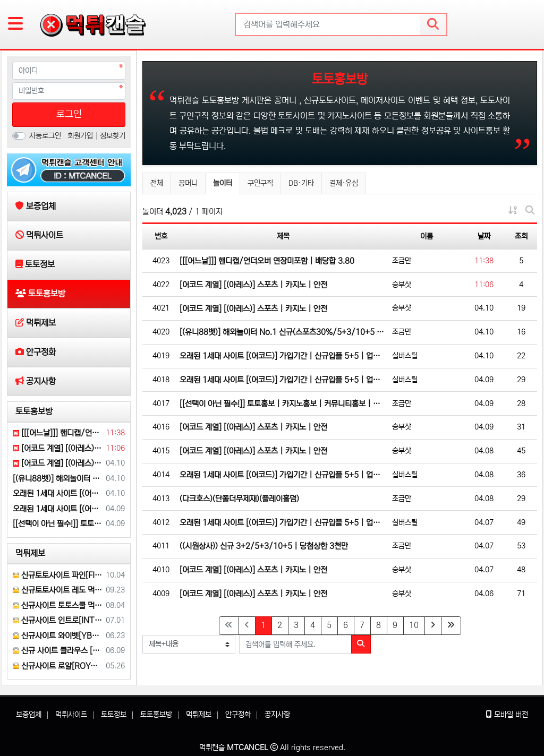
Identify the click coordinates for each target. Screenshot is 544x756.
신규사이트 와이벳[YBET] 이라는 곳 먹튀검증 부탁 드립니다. (57, 636)
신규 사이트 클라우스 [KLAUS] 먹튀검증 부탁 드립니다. (57, 651)
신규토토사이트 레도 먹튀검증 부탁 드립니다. (57, 590)
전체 (157, 183)
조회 (521, 236)
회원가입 (81, 136)
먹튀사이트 (71, 715)
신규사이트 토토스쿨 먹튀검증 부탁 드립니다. (57, 605)
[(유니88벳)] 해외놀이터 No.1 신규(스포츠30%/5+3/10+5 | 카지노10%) (283, 332)
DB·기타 (301, 183)
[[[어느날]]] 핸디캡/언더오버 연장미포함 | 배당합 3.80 (267, 261)
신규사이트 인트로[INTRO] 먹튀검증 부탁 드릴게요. (57, 620)
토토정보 (114, 715)
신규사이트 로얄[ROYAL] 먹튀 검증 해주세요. (57, 666)
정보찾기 (113, 136)
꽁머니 (188, 183)
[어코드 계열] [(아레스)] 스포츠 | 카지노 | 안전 (253, 285)
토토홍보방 (34, 411)
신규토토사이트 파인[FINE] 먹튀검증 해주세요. (57, 575)
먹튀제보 (30, 553)
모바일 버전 (507, 715)
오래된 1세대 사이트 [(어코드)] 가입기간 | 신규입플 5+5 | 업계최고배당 (283, 356)
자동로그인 (45, 136)
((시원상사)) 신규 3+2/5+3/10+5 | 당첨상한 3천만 (264, 546)
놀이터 (226, 182)
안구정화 (238, 715)
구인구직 (260, 183)
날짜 (484, 236)
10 (414, 625)
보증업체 (29, 715)
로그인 (69, 114)
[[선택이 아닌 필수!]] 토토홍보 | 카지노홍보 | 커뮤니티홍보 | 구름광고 (283, 404)
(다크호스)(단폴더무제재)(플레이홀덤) (239, 499)
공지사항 (277, 715)
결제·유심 (344, 183)
